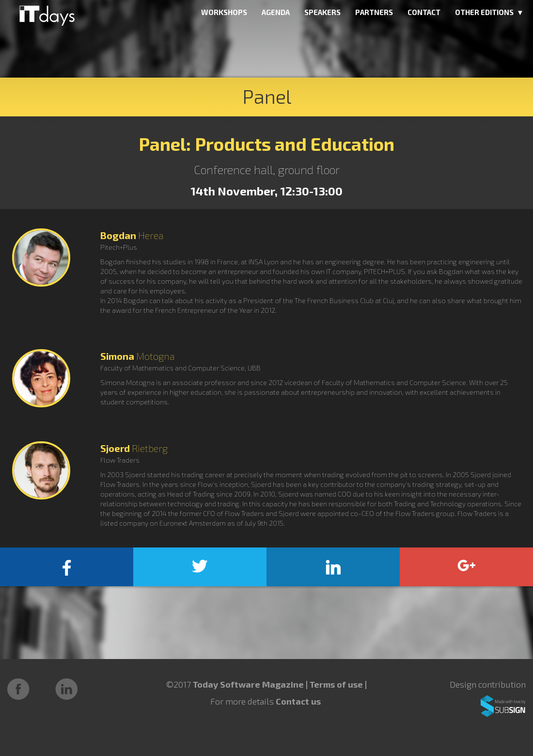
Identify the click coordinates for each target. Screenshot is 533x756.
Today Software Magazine (248, 684)
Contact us (298, 701)
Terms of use (337, 684)
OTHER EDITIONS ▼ (489, 12)
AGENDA (276, 12)
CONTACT (424, 12)
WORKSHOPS (224, 12)
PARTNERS (374, 12)
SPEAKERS (322, 12)
